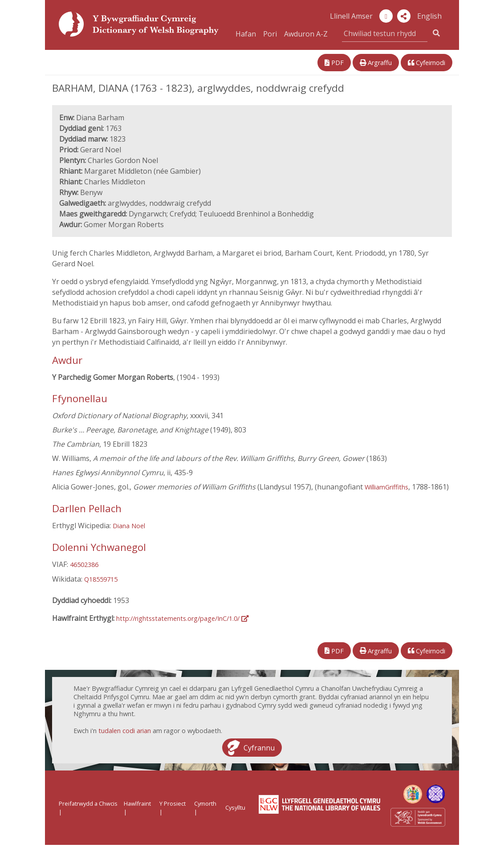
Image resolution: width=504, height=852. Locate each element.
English (429, 16)
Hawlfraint (137, 803)
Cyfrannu (259, 747)
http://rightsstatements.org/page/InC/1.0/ (182, 618)
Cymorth (205, 803)
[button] (404, 16)
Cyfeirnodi (427, 63)
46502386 (84, 565)
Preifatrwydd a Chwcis (88, 803)
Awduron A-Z (306, 34)
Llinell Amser (351, 16)
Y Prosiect (173, 803)
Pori (270, 34)
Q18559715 (101, 579)
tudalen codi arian (125, 731)
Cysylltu (235, 807)
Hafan (246, 34)
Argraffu (376, 63)
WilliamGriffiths (386, 487)
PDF (334, 63)
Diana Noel (129, 526)
